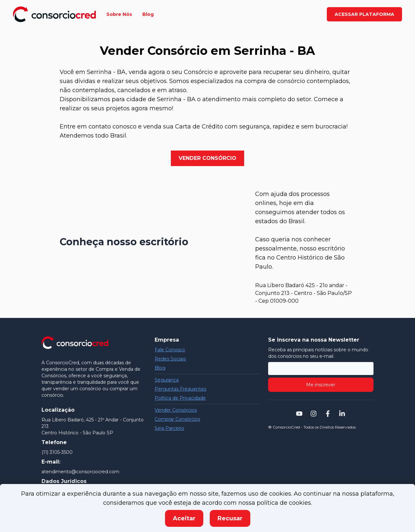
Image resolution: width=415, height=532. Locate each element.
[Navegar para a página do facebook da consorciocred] (328, 414)
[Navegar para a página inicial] (54, 14)
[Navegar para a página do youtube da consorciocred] (299, 414)
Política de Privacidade (180, 398)
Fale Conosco (170, 350)
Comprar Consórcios (177, 419)
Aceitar (184, 518)
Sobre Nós (119, 14)
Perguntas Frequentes (180, 389)
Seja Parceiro (169, 428)
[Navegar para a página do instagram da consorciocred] (314, 414)
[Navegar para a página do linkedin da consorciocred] (342, 414)
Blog (160, 368)
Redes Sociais (170, 359)
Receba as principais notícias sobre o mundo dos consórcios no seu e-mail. (318, 353)
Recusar (230, 518)
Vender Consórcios (176, 410)
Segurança (167, 380)
